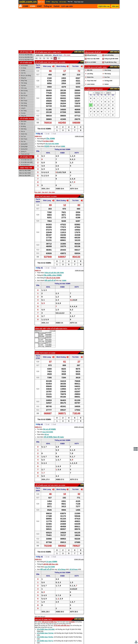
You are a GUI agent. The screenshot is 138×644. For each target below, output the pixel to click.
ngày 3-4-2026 (51, 196)
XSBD (62, 153)
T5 (51, 58)
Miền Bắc (90, 70)
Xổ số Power (74, 569)
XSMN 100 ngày (79, 427)
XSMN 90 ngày (79, 270)
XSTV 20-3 (74, 612)
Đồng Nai (23, 78)
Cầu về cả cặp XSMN (53, 278)
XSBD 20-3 (60, 612)
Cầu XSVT (45, 192)
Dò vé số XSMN (49, 429)
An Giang (23, 68)
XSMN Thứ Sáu (41, 196)
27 (91, 112)
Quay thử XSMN (48, 432)
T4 (48, 58)
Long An (23, 108)
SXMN (64, 280)
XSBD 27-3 (60, 479)
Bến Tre (23, 98)
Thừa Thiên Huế (92, 81)
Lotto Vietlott (91, 84)
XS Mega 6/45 (108, 81)
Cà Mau (23, 70)
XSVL (48, 153)
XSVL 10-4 (45, 189)
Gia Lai (23, 131)
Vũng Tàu (24, 116)
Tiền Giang (24, 83)
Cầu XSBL (52, 192)
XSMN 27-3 (38, 427)
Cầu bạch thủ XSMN (52, 144)
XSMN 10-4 (38, 136)
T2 (40, 58)
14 (94, 105)
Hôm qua (115, 6)
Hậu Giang (24, 103)
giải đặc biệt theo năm (51, 564)
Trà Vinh (23, 113)
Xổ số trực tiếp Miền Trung (26, 60)
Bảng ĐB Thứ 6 (58, 55)
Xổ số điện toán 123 (26, 160)
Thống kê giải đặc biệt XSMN (54, 273)
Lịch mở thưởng (109, 55)
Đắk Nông (24, 129)
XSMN (33, 6)
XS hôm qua (89, 67)
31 (94, 98)
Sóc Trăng (24, 111)
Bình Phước (24, 96)
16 (101, 105)
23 (101, 108)
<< (93, 93)
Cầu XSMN (51, 139)
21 (94, 108)
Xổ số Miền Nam (41, 485)
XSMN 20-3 (38, 559)
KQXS (47, 146)
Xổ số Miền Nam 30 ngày (54, 437)
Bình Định (24, 121)
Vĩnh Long (24, 88)
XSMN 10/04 (39, 55)
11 (109, 102)
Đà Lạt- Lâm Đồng (26, 76)
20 (91, 108)
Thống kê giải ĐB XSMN (111, 59)
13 (91, 105)
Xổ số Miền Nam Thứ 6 (59, 329)
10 (105, 102)
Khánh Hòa (24, 134)
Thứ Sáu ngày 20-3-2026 (56, 485)
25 (109, 108)
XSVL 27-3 (46, 479)
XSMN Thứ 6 (40, 353)
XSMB (26, 6)
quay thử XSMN (50, 567)
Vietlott (106, 84)
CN (36, 58)
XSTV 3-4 (73, 323)
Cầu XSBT (38, 192)
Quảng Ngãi (24, 147)
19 (113, 105)
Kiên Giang (24, 106)
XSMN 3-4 (38, 270)
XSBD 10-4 (60, 189)
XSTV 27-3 (74, 479)
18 (109, 105)
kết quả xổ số (50, 280)
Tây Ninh (23, 86)
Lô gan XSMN (52, 562)
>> (104, 93)
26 (113, 108)
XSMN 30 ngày (79, 136)
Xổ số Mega (62, 569)
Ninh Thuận (24, 139)
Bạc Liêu (23, 93)
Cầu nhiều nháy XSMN (52, 275)
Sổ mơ (47, 434)
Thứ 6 (38, 65)
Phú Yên (23, 141)
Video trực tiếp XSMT (25, 176)
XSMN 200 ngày (79, 559)
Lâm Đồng (90, 74)
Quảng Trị (24, 152)
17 (105, 105)
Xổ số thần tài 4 (25, 165)
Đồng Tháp (24, 81)
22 (98, 108)
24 (105, 108)
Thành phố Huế (25, 154)
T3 (44, 58)
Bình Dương (24, 91)
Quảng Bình (24, 144)
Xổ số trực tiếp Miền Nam (26, 57)
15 (98, 105)
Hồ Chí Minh (24, 65)
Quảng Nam (24, 149)
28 (94, 112)
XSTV (77, 153)
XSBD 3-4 (59, 323)
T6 (55, 58)
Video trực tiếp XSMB (25, 171)
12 (113, 102)
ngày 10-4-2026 (60, 62)
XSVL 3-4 (45, 323)
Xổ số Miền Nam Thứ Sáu (45, 62)
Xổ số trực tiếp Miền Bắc (26, 55)
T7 (59, 58)
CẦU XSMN (67, 55)
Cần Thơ (23, 73)
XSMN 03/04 (48, 55)
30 (91, 98)
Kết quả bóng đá (92, 55)
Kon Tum (23, 136)
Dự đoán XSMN (48, 141)
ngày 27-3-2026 (50, 353)
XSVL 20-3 (45, 612)
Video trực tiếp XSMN (25, 173)
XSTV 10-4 (74, 189)
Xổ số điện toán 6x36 (27, 162)
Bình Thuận (24, 101)
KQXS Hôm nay (104, 6)
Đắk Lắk (23, 124)
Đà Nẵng (23, 126)
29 (98, 112)
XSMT (39, 6)
